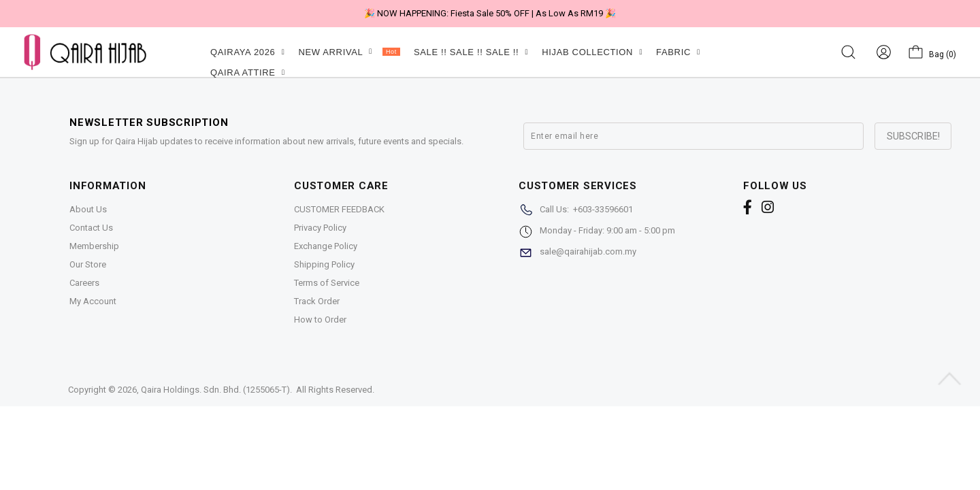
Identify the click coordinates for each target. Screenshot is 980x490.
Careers (84, 283)
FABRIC (678, 52)
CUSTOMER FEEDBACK (339, 209)
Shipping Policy (324, 264)
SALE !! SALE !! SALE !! (471, 52)
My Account (93, 301)
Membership (94, 246)
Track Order (317, 301)
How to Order (320, 320)
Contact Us (91, 228)
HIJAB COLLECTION (592, 52)
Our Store (88, 264)
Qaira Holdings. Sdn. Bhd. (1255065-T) (215, 390)
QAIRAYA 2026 (247, 52)
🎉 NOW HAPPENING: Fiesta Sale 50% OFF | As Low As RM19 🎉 (490, 13)
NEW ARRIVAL (349, 52)
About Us (88, 209)
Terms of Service (327, 283)
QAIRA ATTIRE (248, 72)
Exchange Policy (326, 246)
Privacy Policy (320, 228)
